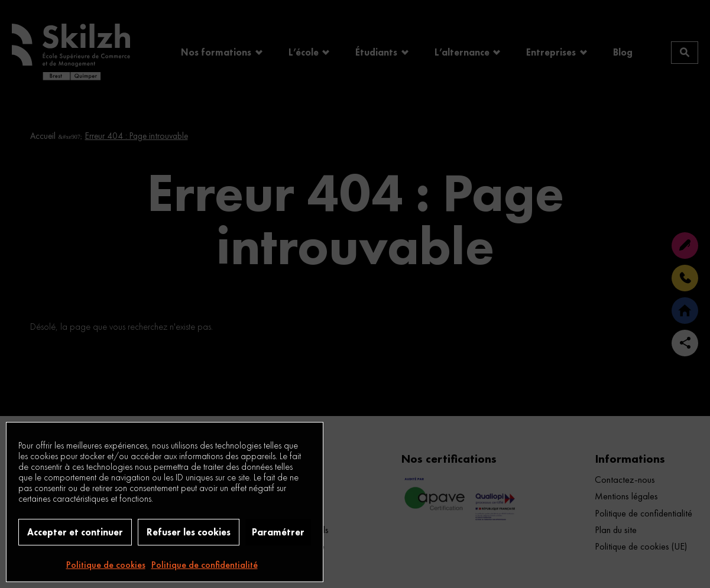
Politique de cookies (106, 565)
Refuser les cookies (189, 532)
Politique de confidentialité (205, 565)
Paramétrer (278, 532)
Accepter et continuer (75, 532)
